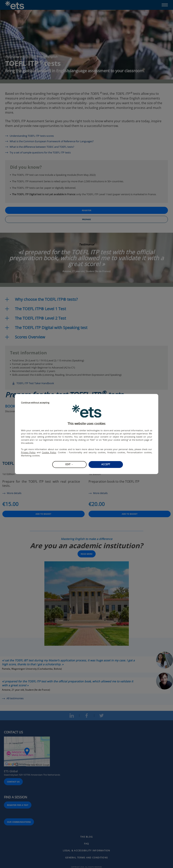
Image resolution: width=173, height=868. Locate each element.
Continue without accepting (35, 403)
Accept (106, 464)
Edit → (69, 464)
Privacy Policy (28, 452)
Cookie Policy (49, 452)
